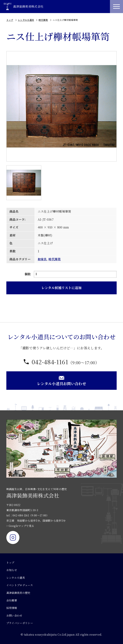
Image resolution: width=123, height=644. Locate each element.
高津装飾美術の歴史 (18, 593)
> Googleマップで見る (20, 526)
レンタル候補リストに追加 (61, 288)
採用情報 (12, 608)
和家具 (42, 259)
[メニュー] (116, 7)
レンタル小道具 (26, 20)
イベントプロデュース (20, 585)
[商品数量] (75, 274)
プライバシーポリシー (20, 623)
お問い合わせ (14, 615)
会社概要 (12, 600)
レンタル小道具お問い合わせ (61, 381)
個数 (28, 274)
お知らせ (12, 570)
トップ (10, 20)
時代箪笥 (43, 20)
